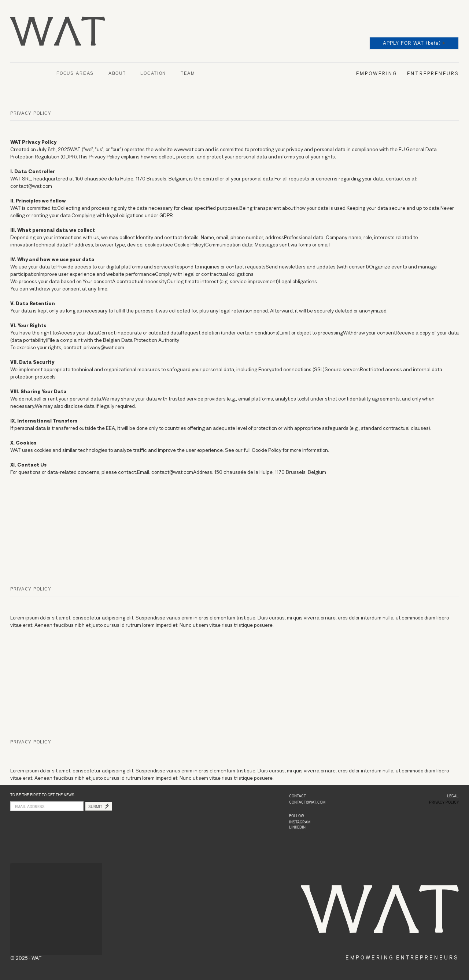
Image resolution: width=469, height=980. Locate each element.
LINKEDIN (297, 827)
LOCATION (153, 74)
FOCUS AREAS (75, 74)
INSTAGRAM (300, 822)
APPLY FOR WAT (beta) (412, 43)
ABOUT (117, 74)
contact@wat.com (307, 802)
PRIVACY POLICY (444, 802)
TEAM (188, 74)
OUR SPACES (26, 74)
